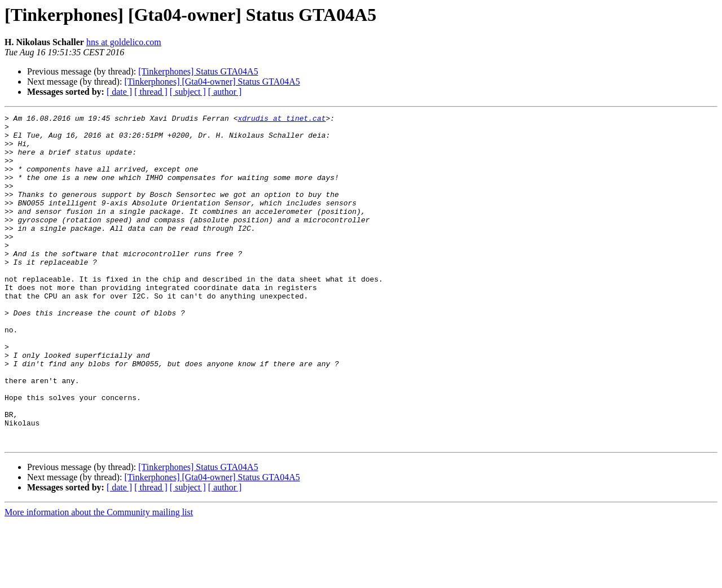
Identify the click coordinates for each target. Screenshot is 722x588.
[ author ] (225, 92)
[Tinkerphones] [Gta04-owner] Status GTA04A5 (212, 82)
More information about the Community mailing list (99, 578)
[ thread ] (151, 92)
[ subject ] (188, 92)
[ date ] (119, 92)
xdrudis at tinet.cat (281, 120)
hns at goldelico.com (124, 42)
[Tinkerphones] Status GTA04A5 (198, 71)
